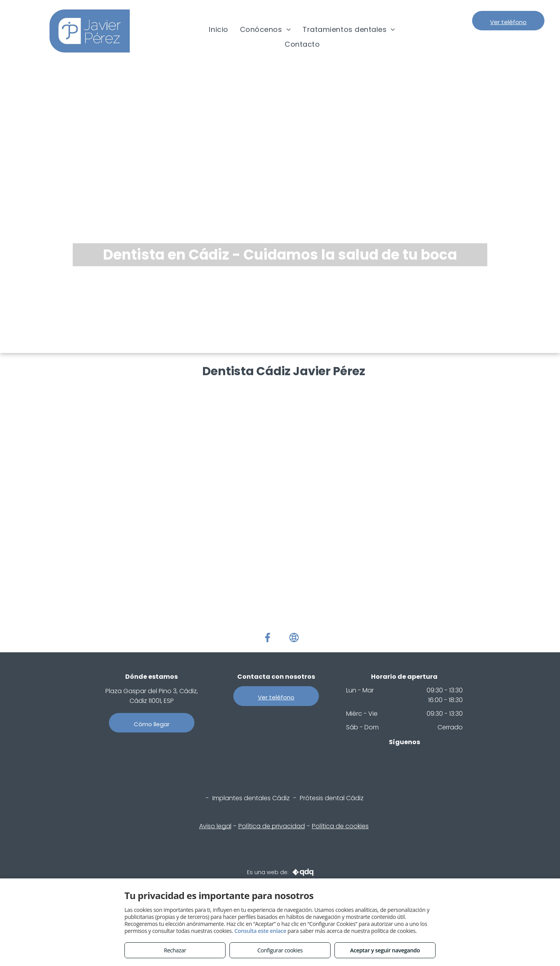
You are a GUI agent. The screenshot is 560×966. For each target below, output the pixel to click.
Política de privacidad (272, 826)
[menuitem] (218, 30)
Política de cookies (340, 826)
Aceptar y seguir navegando (385, 950)
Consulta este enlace (260, 931)
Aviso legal (215, 826)
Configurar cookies (280, 950)
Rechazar (175, 950)
